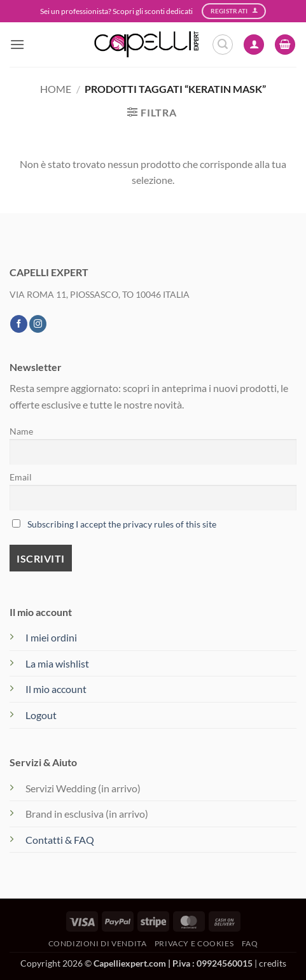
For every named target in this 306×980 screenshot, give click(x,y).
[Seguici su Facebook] (19, 324)
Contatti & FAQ (60, 840)
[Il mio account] (254, 45)
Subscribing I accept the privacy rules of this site (122, 524)
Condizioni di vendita (98, 943)
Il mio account (56, 689)
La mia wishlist (57, 663)
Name (21, 431)
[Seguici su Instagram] (38, 324)
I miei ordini (51, 637)
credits (273, 963)
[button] (17, 44)
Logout (41, 715)
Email (21, 477)
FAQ (250, 943)
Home (56, 89)
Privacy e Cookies (194, 943)
